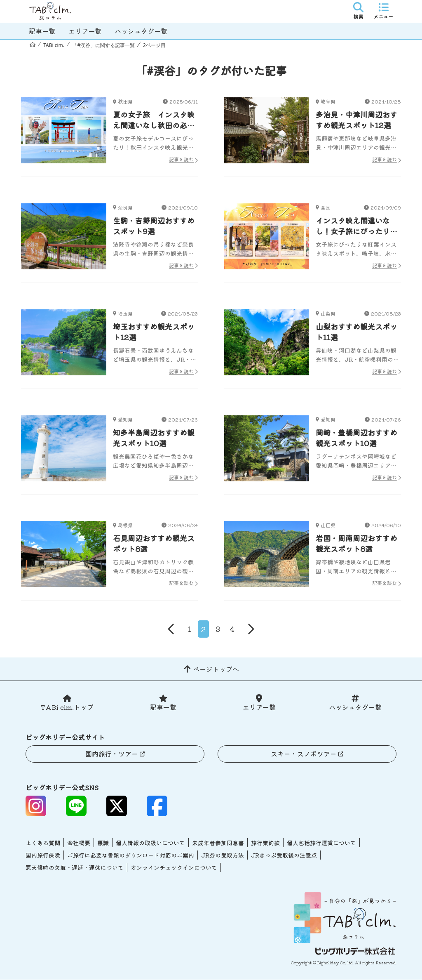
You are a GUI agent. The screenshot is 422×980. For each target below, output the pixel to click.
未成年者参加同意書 (218, 843)
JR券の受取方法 (223, 855)
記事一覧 (42, 31)
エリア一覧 (85, 31)
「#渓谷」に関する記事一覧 (104, 45)
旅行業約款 (265, 843)
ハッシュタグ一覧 (141, 31)
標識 (103, 843)
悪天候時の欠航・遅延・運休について (75, 868)
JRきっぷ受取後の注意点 (284, 855)
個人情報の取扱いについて (150, 843)
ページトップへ (216, 669)
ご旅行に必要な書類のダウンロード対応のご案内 (131, 855)
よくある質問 (43, 843)
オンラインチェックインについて (174, 868)
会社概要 (79, 843)
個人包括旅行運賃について (321, 843)
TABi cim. (54, 45)
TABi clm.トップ (67, 708)
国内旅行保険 (43, 855)
